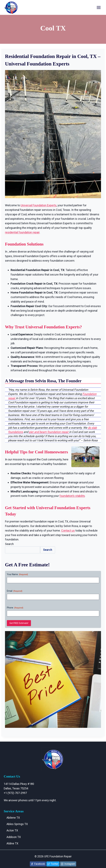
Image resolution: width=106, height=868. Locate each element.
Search (9, 544)
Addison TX (14, 837)
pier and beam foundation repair (49, 432)
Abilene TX (13, 818)
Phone (15, 608)
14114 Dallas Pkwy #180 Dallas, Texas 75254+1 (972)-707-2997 (19, 788)
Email (15, 591)
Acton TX (12, 830)
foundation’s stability (72, 496)
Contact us (68, 531)
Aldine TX (12, 843)
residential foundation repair (22, 232)
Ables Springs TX (17, 824)
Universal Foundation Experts (39, 205)
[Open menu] (99, 7)
